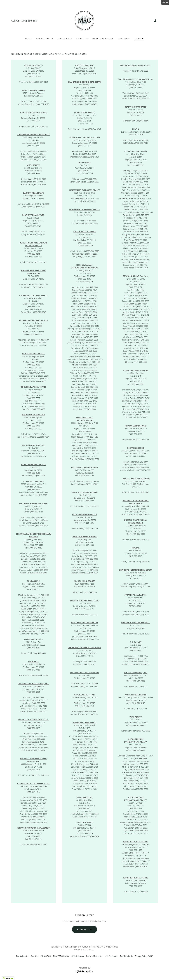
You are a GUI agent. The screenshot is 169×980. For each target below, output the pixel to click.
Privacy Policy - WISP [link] (144, 956)
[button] (155, 21)
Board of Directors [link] (94, 956)
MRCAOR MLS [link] (65, 39)
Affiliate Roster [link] (78, 956)
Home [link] (29, 39)
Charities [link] (82, 39)
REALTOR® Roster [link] (61, 956)
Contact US (84, 929)
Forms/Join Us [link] (45, 39)
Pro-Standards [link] (126, 956)
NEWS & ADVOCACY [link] (103, 39)
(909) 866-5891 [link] (30, 21)
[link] (84, 20)
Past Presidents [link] (111, 956)
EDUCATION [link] (124, 39)
